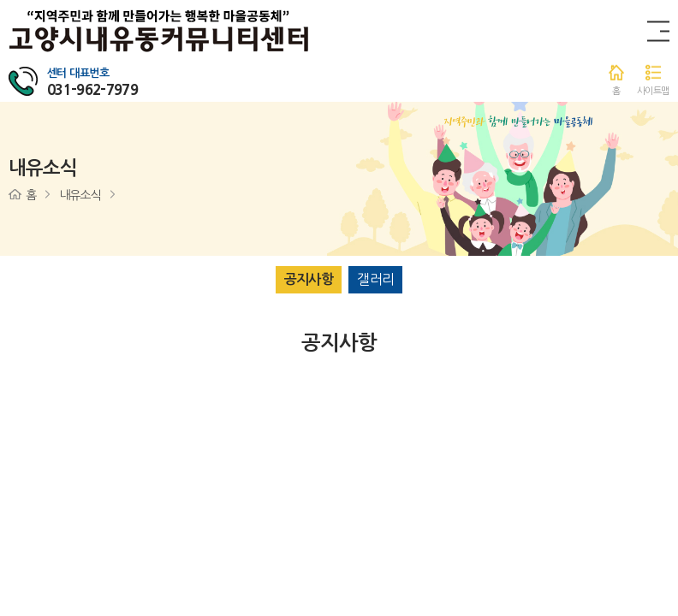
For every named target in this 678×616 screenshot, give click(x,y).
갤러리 (375, 279)
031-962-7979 (92, 89)
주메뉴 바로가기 (0, 0)
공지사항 (309, 279)
